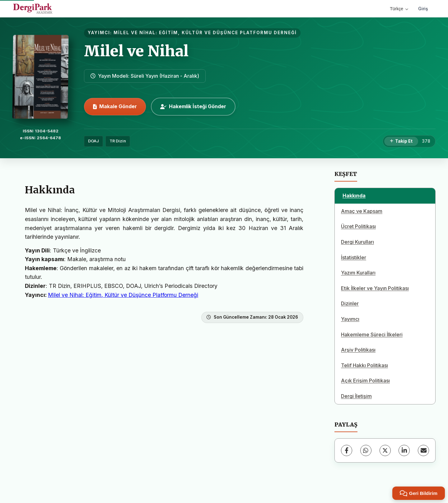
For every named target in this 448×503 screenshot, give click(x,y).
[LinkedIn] (404, 450)
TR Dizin (118, 141)
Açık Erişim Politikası (365, 381)
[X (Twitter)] (385, 450)
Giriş (423, 9)
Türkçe (399, 9)
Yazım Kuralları (358, 273)
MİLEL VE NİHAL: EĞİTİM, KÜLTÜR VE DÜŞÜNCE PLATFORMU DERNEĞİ (205, 33)
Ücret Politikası (358, 226)
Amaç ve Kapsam (362, 211)
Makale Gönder (115, 106)
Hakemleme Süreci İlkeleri (372, 335)
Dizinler (350, 303)
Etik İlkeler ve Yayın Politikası (375, 288)
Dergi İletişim (356, 396)
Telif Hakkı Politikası (364, 365)
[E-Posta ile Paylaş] (423, 450)
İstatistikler (354, 257)
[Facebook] (347, 450)
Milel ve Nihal (136, 51)
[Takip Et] (401, 141)
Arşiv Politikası (358, 350)
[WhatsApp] (366, 450)
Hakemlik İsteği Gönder (193, 106)
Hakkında (354, 196)
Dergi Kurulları (357, 242)
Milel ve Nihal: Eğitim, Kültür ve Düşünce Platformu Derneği (123, 295)
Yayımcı (350, 319)
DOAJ (93, 141)
